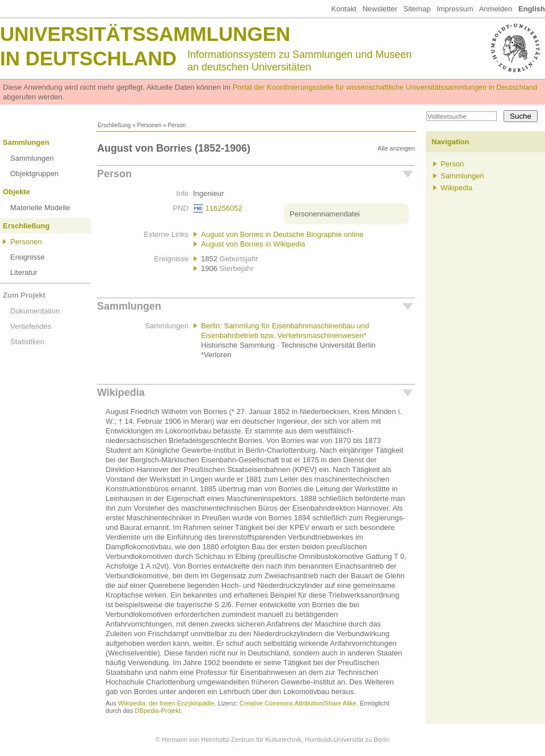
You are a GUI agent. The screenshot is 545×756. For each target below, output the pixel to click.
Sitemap (417, 9)
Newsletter (380, 9)
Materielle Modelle (40, 208)
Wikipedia (121, 392)
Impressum (455, 9)
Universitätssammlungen (145, 34)
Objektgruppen (34, 174)
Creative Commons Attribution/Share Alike (298, 703)
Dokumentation (35, 311)
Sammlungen (26, 142)
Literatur (24, 272)
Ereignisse (28, 257)
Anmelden (496, 9)
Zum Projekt (24, 295)
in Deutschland (88, 58)
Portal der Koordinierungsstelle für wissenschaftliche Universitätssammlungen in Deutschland (385, 87)
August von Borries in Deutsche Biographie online (282, 234)
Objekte (16, 192)
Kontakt (343, 9)
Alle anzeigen (396, 148)
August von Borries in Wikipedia (253, 244)
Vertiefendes (31, 326)
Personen (149, 125)
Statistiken (27, 342)
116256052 (224, 208)
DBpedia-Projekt (158, 711)
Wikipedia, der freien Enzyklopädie (166, 703)
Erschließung (114, 125)
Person (114, 174)
